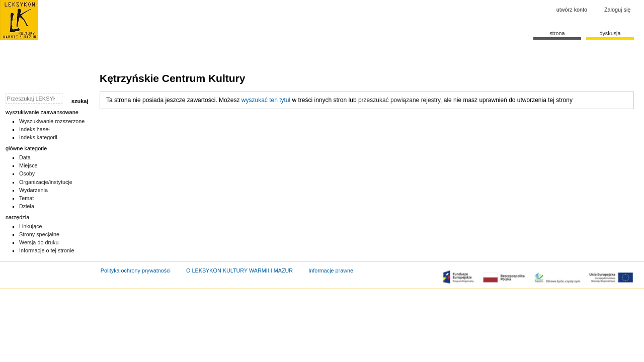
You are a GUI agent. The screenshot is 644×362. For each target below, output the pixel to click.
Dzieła (27, 206)
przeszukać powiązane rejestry (399, 100)
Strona (557, 33)
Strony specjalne (39, 234)
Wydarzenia (33, 190)
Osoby (27, 173)
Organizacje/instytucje (46, 182)
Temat (27, 198)
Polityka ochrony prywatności (136, 270)
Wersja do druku (39, 242)
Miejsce (28, 165)
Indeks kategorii (38, 137)
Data (25, 157)
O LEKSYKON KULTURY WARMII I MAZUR (239, 270)
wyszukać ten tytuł (266, 100)
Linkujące (31, 226)
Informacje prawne (331, 270)
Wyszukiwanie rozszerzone (52, 121)
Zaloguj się (617, 10)
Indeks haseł (34, 129)
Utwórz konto (572, 10)
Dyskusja (610, 33)
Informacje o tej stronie (47, 250)
